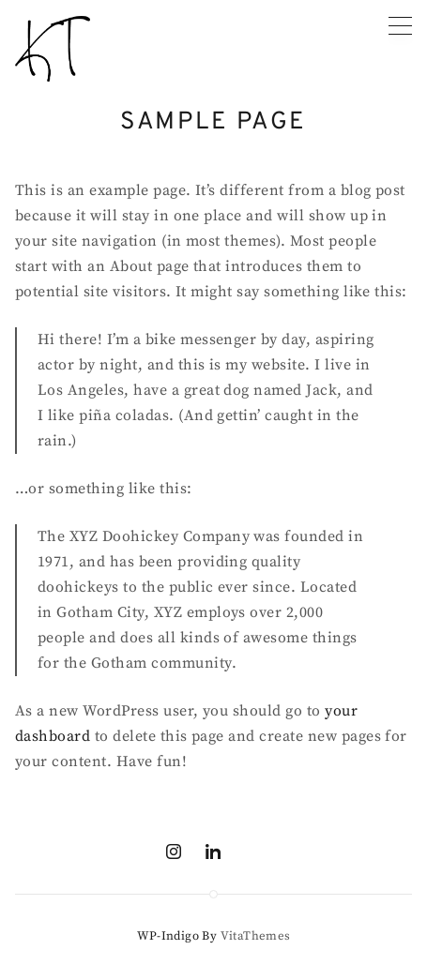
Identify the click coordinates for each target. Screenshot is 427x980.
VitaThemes (256, 936)
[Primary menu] (400, 26)
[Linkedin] (213, 852)
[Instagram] (174, 852)
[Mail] (252, 852)
